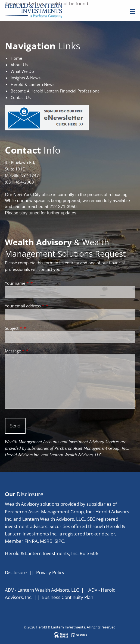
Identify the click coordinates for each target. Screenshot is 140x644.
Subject (14, 328)
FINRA (31, 541)
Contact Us (21, 97)
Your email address (25, 306)
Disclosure (16, 572)
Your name (17, 283)
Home (16, 58)
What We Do (22, 71)
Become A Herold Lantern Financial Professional (56, 91)
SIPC (59, 541)
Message (15, 351)
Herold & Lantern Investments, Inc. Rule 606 (52, 553)
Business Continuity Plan (67, 597)
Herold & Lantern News (32, 84)
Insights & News (26, 78)
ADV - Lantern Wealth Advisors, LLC (42, 590)
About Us (19, 65)
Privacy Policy (50, 572)
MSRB (46, 541)
